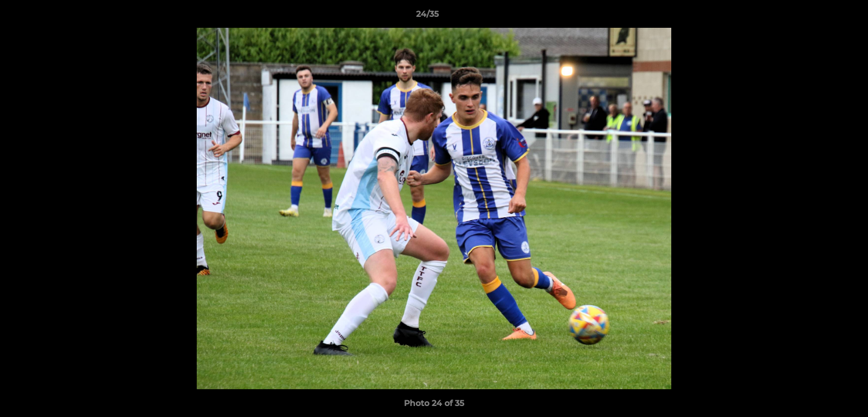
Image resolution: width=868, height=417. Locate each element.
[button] (819, 17)
